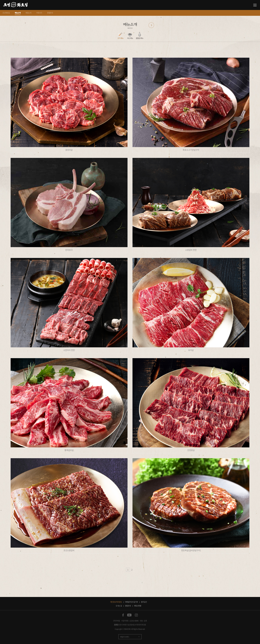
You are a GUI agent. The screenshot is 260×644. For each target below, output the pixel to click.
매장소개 (28, 13)
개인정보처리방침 (116, 602)
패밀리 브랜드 (125, 637)
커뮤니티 (39, 13)
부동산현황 (138, 606)
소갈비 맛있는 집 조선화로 (15, 5)
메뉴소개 (18, 13)
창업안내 (50, 13)
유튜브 (129, 615)
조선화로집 (6, 13)
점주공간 (144, 602)
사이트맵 (255, 5)
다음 (151, 25)
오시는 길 (119, 606)
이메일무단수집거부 (131, 602)
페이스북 (123, 615)
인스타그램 (136, 615)
